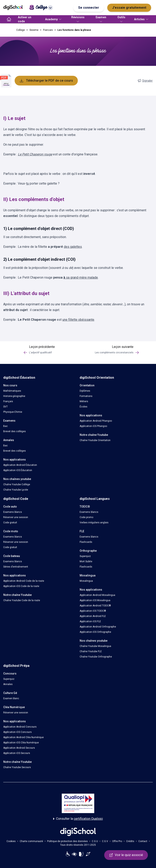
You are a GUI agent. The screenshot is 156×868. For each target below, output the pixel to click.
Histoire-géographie (14, 396)
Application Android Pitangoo (96, 421)
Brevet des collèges (15, 431)
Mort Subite (86, 561)
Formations (86, 396)
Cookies (11, 841)
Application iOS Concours (17, 732)
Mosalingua (86, 581)
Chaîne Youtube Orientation (95, 440)
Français (8, 401)
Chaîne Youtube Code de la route (22, 600)
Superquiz (85, 556)
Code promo (86, 517)
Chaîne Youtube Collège (17, 484)
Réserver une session (16, 517)
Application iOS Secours (17, 753)
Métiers (84, 401)
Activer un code (25, 19)
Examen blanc (11, 698)
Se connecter (89, 8)
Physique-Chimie (13, 412)
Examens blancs (13, 512)
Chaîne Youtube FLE (91, 651)
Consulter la (78, 819)
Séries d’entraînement (16, 567)
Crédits (130, 841)
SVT (5, 407)
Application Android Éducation (20, 465)
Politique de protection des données (67, 841)
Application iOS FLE (90, 621)
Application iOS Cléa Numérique (21, 743)
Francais (48, 30)
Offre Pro (117, 841)
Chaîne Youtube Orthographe (96, 657)
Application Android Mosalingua (97, 595)
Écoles (83, 407)
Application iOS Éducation (18, 470)
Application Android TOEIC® (95, 606)
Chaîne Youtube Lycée (16, 490)
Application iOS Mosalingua (95, 600)
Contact (143, 841)
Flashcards (86, 542)
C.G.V (105, 841)
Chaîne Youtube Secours (17, 767)
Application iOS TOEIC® (93, 611)
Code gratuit (10, 523)
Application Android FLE (93, 616)
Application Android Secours (19, 748)
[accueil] (9, 19)
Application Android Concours (20, 727)
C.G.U (95, 841)
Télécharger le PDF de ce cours (46, 81)
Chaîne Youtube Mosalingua (95, 646)
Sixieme (34, 30)
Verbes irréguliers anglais (94, 523)
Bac (5, 426)
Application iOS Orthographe (95, 632)
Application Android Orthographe (98, 627)
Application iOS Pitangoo (93, 426)
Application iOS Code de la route (21, 586)
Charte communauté (31, 841)
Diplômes (85, 391)
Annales (8, 684)
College (21, 30)
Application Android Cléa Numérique (23, 737)
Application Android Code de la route (24, 581)
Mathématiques (12, 391)
